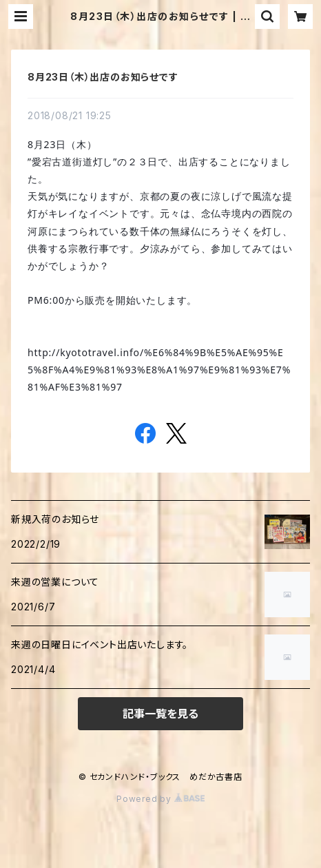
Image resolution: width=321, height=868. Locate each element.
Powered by (160, 799)
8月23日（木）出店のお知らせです (103, 77)
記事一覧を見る (160, 714)
